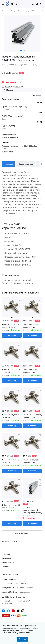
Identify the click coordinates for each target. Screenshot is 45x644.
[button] (21, 51)
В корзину (12, 335)
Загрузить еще (22, 533)
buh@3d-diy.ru (8, 597)
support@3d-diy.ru (10, 592)
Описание (9, 164)
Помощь (6, 567)
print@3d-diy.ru (8, 588)
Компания (7, 558)
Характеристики (26, 164)
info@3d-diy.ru (8, 583)
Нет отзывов (13, 65)
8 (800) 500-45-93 (10, 579)
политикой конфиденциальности (17, 633)
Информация (8, 562)
